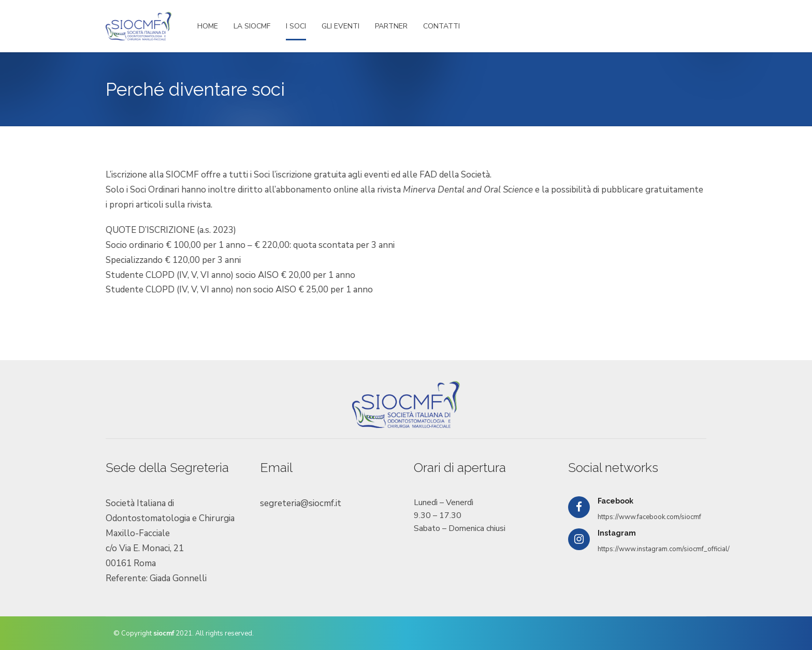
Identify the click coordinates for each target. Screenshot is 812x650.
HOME (208, 26)
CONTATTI (441, 26)
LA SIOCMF (252, 26)
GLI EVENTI (340, 26)
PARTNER (391, 26)
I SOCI (296, 26)
